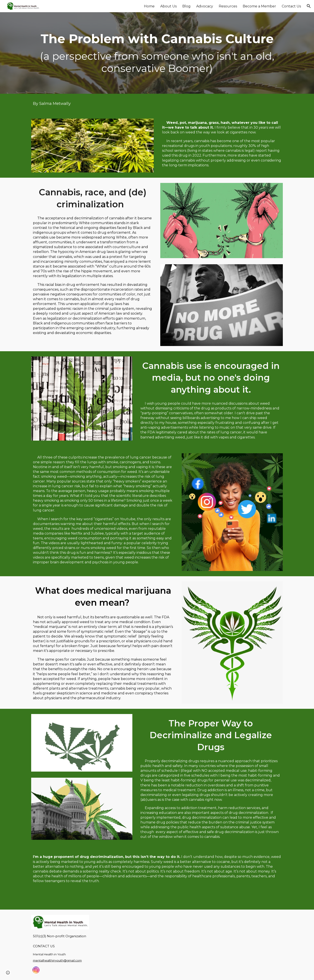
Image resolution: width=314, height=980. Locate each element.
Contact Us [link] (291, 6)
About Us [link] (168, 6)
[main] (157, 53)
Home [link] (149, 6)
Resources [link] (228, 6)
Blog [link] (186, 6)
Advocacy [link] (205, 6)
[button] (309, 6)
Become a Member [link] (259, 6)
